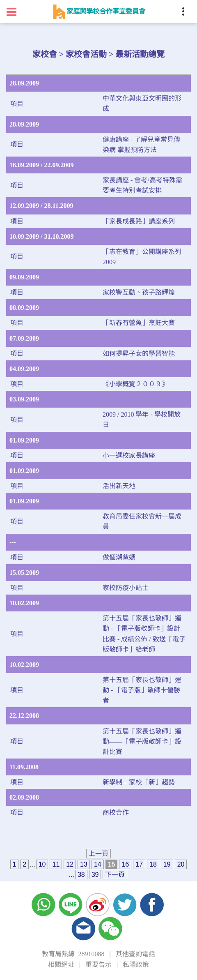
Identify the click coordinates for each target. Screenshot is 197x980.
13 (84, 864)
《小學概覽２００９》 (135, 384)
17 (139, 864)
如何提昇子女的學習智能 (139, 354)
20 (181, 864)
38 (81, 875)
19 (167, 864)
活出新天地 (119, 486)
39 (95, 875)
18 (153, 864)
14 (98, 864)
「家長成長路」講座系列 (139, 221)
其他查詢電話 (135, 954)
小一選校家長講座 (129, 455)
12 (70, 864)
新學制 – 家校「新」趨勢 (139, 782)
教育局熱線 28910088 (73, 954)
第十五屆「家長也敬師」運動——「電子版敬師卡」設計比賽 (142, 741)
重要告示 (98, 965)
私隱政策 (136, 965)
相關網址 (61, 965)
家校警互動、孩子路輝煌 (139, 292)
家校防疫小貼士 (126, 588)
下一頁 (115, 875)
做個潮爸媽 (119, 557)
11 (56, 864)
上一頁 (98, 854)
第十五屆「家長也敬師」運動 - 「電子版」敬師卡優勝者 (142, 690)
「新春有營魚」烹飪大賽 (139, 323)
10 (42, 864)
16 (125, 864)
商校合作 (116, 813)
